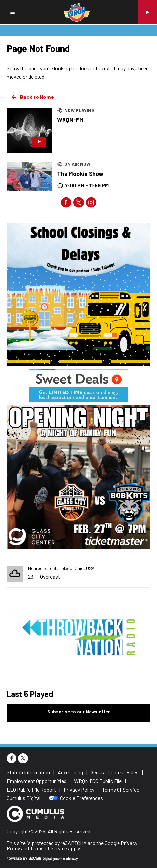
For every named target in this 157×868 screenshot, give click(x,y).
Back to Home (32, 97)
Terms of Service (49, 848)
